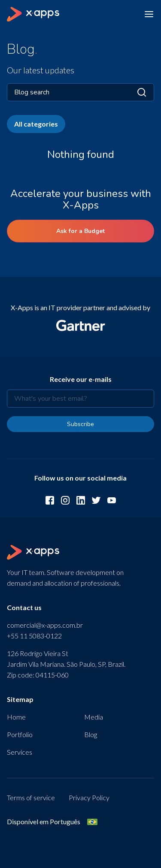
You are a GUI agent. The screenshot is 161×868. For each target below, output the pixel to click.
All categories (36, 124)
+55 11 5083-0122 (34, 636)
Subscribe (80, 424)
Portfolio (20, 734)
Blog (91, 734)
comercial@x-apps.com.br (45, 625)
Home (16, 717)
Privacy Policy (89, 797)
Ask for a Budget (80, 231)
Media (94, 717)
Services (20, 752)
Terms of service (31, 797)
